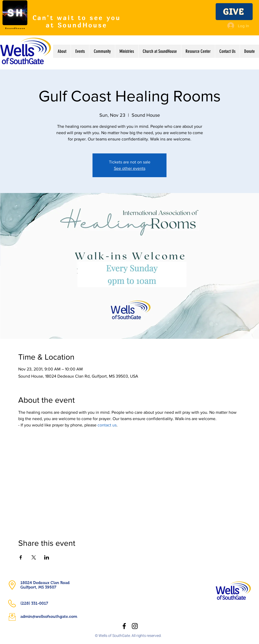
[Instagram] (135, 626)
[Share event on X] (34, 557)
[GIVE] (234, 12)
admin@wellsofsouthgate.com (49, 616)
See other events (130, 168)
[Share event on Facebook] (21, 557)
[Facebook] (124, 626)
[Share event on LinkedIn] (47, 557)
